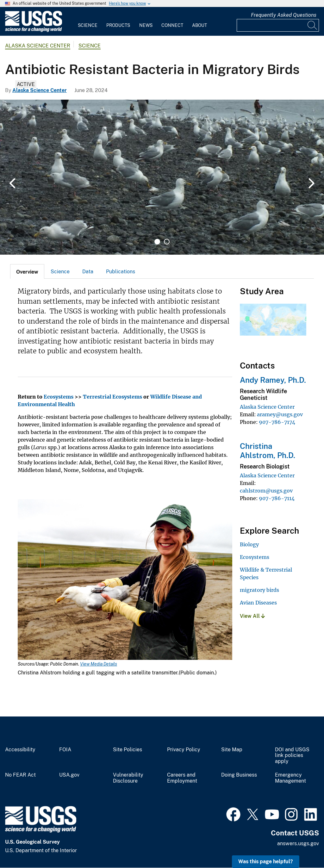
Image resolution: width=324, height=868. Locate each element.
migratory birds (259, 590)
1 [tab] (157, 242)
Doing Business (239, 775)
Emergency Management (290, 778)
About (199, 25)
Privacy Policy (184, 750)
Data (88, 272)
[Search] (313, 25)
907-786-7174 (277, 422)
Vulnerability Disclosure (128, 778)
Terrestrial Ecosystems (112, 397)
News (146, 25)
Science (88, 25)
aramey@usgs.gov (280, 414)
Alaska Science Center (38, 46)
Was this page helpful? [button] (266, 862)
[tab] (27, 271)
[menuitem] (88, 22)
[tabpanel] (162, 177)
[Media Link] (125, 580)
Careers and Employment (182, 778)
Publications (121, 272)
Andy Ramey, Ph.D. (273, 380)
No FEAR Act (20, 775)
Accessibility (20, 750)
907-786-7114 (277, 498)
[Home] (34, 31)
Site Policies (128, 750)
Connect (172, 25)
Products (118, 25)
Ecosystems (59, 397)
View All (252, 616)
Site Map (232, 750)
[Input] (278, 25)
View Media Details (99, 664)
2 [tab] (167, 242)
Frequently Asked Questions (284, 15)
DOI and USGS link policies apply (292, 756)
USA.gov (69, 775)
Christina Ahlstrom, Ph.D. (268, 451)
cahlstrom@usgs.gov (266, 491)
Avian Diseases (258, 603)
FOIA (65, 750)
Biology (249, 544)
